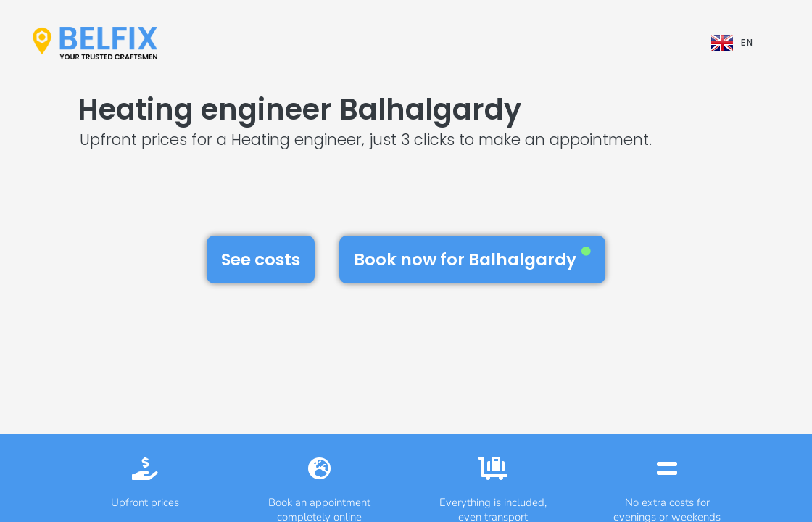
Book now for (472, 259)
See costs (261, 260)
